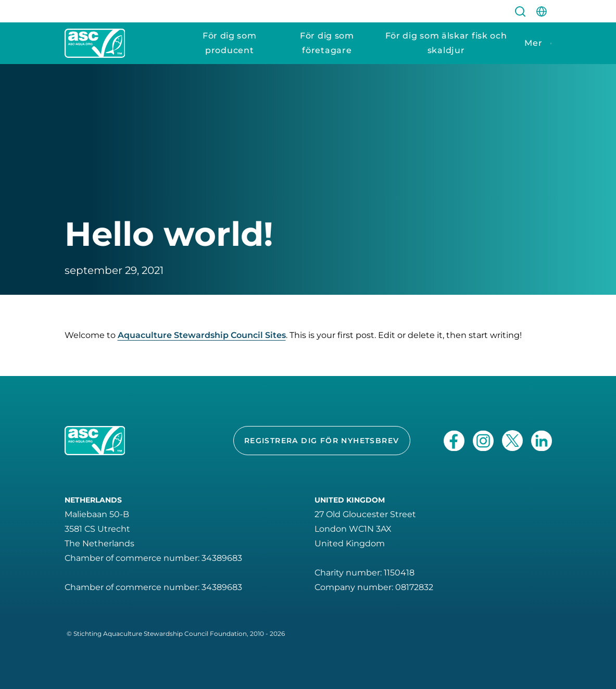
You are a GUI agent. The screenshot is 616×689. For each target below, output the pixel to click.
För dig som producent (230, 43)
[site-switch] (541, 11)
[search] (520, 11)
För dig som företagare (327, 43)
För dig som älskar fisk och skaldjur (446, 43)
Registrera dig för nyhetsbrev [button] (322, 441)
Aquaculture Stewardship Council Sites (202, 335)
